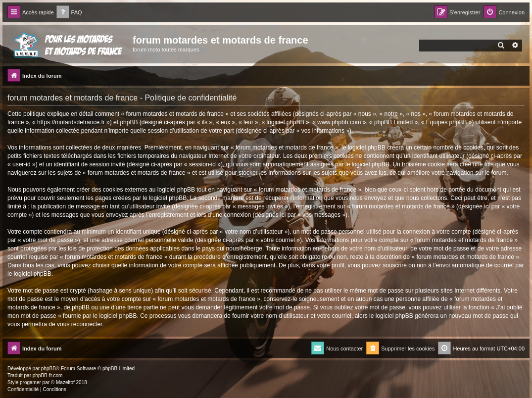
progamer (30, 382)
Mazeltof (65, 382)
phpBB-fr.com (48, 375)
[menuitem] (69, 13)
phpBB (48, 369)
